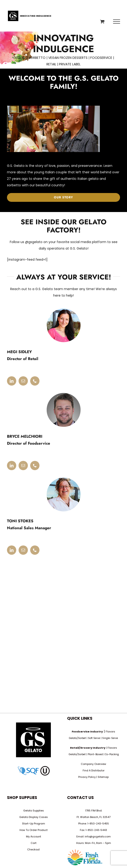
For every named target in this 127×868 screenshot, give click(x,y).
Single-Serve (110, 738)
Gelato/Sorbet (77, 738)
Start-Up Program (34, 824)
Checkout (33, 849)
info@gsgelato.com (98, 836)
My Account (34, 836)
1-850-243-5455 (98, 824)
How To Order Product (34, 830)
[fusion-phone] (35, 381)
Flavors (110, 732)
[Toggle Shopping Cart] (102, 21)
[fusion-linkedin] (12, 381)
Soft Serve (94, 738)
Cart (34, 843)
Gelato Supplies (34, 811)
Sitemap (103, 777)
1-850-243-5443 (96, 830)
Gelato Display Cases (34, 817)
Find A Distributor (94, 770)
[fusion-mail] (23, 381)
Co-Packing (112, 754)
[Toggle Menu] (117, 22)
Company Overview (93, 764)
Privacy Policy (87, 777)
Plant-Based (95, 754)
